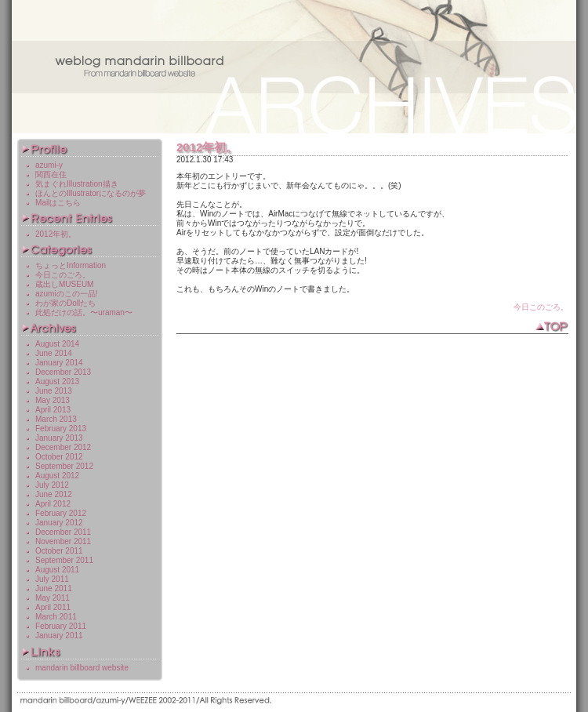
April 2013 (53, 410)
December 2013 (63, 372)
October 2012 (59, 457)
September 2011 (64, 560)
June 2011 (54, 588)
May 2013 (53, 400)
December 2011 (63, 532)
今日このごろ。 (541, 307)
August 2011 (57, 570)
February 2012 (61, 513)
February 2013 (61, 429)
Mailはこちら (58, 203)
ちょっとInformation (71, 265)
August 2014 (57, 344)
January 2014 (59, 363)
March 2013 (56, 419)
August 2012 (57, 476)
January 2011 (59, 636)
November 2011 (63, 541)
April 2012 (53, 504)
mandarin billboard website (82, 668)
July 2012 (52, 485)
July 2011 (52, 579)
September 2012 (64, 466)
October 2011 (59, 551)
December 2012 (63, 447)
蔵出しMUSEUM (64, 284)
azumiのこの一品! (66, 294)
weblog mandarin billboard (294, 67)
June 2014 (54, 353)
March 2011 (56, 617)
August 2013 (57, 381)
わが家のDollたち (65, 303)
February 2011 (61, 626)
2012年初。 (207, 147)
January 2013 (59, 438)
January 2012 (59, 523)
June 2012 (54, 494)
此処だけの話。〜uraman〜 (84, 312)
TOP (552, 327)
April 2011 (53, 607)
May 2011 (53, 598)
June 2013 (54, 391)
